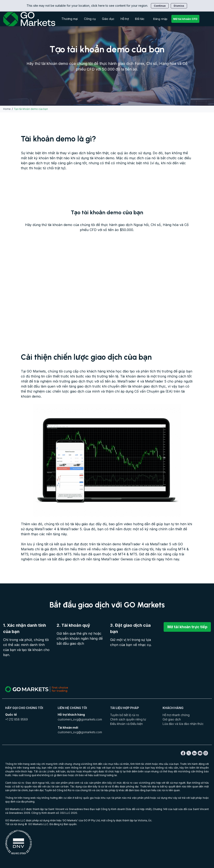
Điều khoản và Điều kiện (126, 724)
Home (7, 109)
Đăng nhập (160, 19)
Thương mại (70, 19)
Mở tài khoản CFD (185, 19)
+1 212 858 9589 (17, 719)
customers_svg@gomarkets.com (80, 719)
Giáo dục (108, 19)
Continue (160, 6)
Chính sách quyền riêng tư (128, 719)
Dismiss (179, 6)
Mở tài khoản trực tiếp (187, 627)
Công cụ (90, 19)
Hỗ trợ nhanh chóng (176, 715)
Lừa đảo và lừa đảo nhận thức (183, 724)
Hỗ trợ (125, 19)
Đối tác (140, 19)
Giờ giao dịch (172, 719)
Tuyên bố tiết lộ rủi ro (125, 715)
